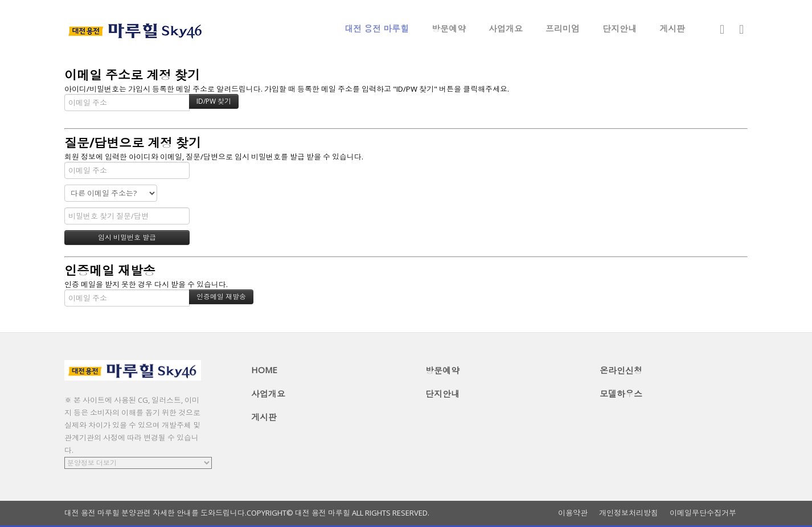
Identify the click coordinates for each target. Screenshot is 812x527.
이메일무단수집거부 (703, 513)
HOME (264, 370)
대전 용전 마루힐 (377, 28)
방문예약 (449, 28)
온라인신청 (621, 370)
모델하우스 (621, 394)
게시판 (672, 28)
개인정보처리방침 (629, 513)
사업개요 (506, 28)
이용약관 (573, 513)
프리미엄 (563, 28)
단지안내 (620, 28)
